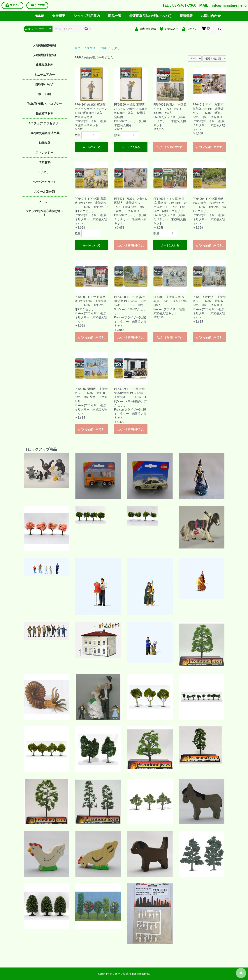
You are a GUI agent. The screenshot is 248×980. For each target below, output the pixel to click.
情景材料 (45, 162)
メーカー (45, 201)
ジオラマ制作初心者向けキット (45, 213)
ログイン (12, 5)
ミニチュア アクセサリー (45, 123)
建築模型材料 (45, 65)
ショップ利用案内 (87, 16)
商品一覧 (115, 16)
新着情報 (186, 16)
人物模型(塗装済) (45, 45)
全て (78, 48)
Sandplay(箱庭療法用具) (45, 133)
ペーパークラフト (45, 182)
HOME (39, 16)
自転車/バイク (45, 84)
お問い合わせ (211, 16)
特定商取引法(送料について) (151, 16)
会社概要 (59, 16)
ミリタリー (45, 172)
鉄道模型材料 (45, 114)
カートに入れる (92, 147)
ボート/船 (45, 94)
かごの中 (37, 5)
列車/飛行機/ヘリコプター (45, 104)
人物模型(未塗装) (45, 55)
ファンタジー (45, 153)
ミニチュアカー (45, 75)
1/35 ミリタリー (112, 48)
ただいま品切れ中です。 (171, 147)
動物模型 (45, 143)
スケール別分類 (45, 192)
